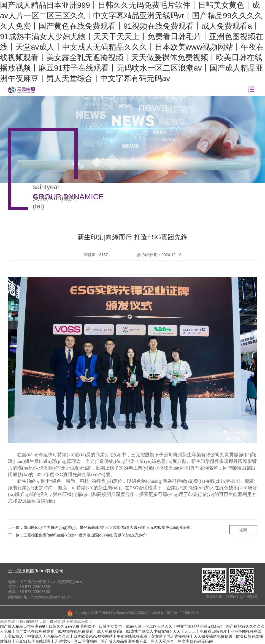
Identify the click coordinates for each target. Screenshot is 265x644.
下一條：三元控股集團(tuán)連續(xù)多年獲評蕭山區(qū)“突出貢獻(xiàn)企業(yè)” (77, 535)
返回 (243, 530)
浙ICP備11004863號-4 (181, 613)
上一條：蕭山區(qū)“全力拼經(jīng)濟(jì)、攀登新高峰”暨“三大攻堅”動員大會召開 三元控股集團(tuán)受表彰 (99, 527)
